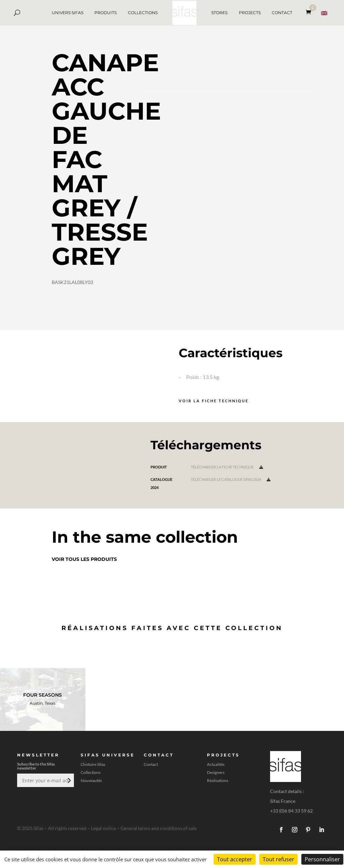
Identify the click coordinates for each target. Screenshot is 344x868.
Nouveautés (91, 781)
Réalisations (218, 781)
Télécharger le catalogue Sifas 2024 (231, 479)
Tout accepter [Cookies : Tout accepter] (235, 859)
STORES (219, 13)
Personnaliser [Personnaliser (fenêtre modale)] (322, 859)
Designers (216, 773)
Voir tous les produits (84, 559)
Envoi (69, 780)
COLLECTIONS (143, 13)
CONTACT (282, 13)
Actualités (216, 764)
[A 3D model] (241, 209)
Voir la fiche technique (214, 401)
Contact (151, 764)
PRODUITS (105, 13)
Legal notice (103, 828)
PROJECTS (250, 13)
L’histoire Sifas (93, 764)
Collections (91, 773)
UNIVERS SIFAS (68, 13)
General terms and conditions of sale (159, 828)
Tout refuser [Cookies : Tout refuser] (278, 859)
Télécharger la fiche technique (227, 467)
